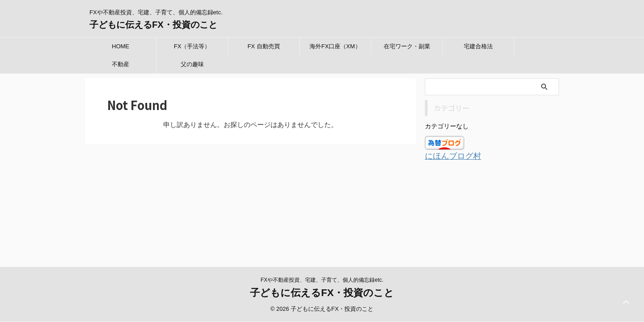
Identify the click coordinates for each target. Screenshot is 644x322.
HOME (121, 46)
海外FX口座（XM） (335, 46)
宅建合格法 (478, 46)
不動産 (121, 64)
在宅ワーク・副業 (407, 46)
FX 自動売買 (263, 46)
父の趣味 (192, 64)
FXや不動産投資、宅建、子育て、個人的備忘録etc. (322, 206)
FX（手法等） (192, 46)
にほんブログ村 (448, 156)
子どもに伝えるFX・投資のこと (153, 25)
